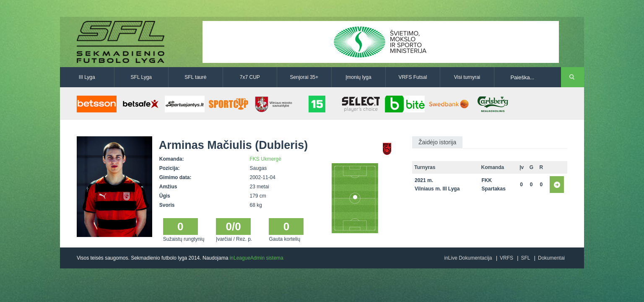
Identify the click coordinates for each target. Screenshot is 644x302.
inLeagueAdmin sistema (257, 258)
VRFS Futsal (413, 77)
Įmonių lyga (358, 77)
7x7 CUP (250, 77)
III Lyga (87, 77)
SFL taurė (195, 77)
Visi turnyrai (467, 77)
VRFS (506, 258)
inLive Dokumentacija (468, 258)
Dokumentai (551, 258)
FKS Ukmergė (266, 159)
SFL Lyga (141, 77)
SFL (525, 258)
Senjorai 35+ (304, 77)
